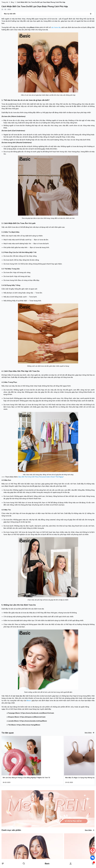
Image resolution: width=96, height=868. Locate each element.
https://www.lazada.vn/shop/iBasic (33, 721)
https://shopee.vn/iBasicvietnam (33, 717)
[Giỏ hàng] (93, 863)
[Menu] (3, 863)
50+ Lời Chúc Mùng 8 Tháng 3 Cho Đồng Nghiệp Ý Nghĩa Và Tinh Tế (26, 778)
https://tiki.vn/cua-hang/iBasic (28, 725)
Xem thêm (90, 733)
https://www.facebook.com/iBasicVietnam (37, 713)
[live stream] (93, 851)
